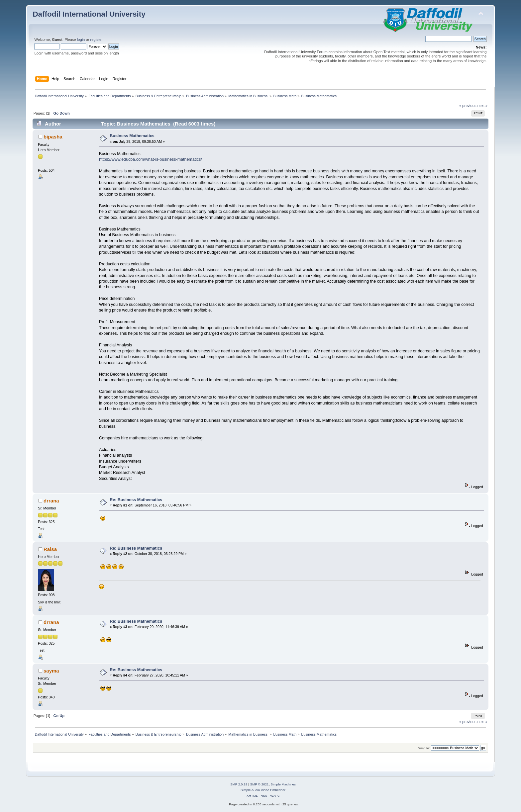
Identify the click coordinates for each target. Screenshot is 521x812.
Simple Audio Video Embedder (263, 790)
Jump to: (424, 748)
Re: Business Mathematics (136, 500)
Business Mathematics (132, 136)
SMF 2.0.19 (239, 784)
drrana (51, 501)
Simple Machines (283, 784)
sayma (51, 671)
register (97, 40)
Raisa (50, 549)
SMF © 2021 (260, 784)
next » (483, 106)
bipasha (53, 137)
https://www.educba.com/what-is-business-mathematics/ (151, 159)
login (81, 40)
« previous (468, 106)
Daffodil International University (89, 14)
